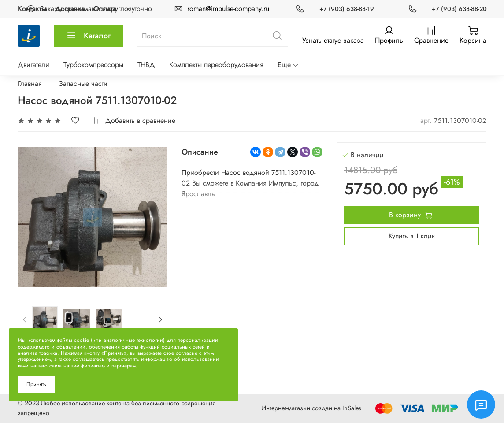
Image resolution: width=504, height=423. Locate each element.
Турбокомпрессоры (93, 65)
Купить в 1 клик (412, 236)
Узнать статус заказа (333, 40)
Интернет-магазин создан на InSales (311, 408)
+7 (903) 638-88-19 (347, 9)
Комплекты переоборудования (216, 65)
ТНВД (146, 65)
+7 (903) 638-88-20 (459, 9)
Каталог (88, 36)
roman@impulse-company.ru (228, 9)
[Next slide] (160, 319)
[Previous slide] (25, 319)
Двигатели (33, 65)
